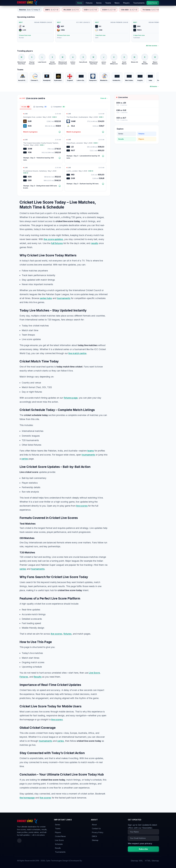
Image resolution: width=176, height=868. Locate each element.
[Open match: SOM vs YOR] (42, 150)
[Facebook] (19, 841)
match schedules (34, 829)
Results (38, 677)
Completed (58, 107)
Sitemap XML (137, 861)
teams (91, 451)
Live (26, 107)
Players (141, 139)
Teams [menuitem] (108, 3)
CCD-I (90, 10)
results (95, 243)
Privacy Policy (98, 832)
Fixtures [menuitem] (89, 3)
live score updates (53, 239)
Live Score (94, 673)
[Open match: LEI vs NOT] (85, 150)
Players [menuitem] (126, 3)
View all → (104, 98)
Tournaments (60, 852)
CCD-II (109, 10)
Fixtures (24, 677)
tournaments (64, 298)
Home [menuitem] (80, 3)
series (25, 459)
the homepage (27, 798)
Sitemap (95, 840)
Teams (58, 828)
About (94, 825)
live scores (82, 506)
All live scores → (152, 46)
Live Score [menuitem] (153, 3)
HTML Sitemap (152, 861)
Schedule (59, 844)
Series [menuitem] (99, 3)
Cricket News (60, 836)
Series (121, 134)
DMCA (94, 836)
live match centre (77, 353)
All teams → (154, 86)
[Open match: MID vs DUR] (85, 178)
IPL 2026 (71, 10)
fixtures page (71, 398)
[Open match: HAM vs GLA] (85, 123)
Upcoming (40, 107)
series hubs (46, 298)
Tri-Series (151, 10)
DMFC (52, 10)
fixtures (68, 634)
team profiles (22, 832)
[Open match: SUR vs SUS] (42, 123)
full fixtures (57, 243)
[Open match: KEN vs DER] (42, 178)
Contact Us (96, 828)
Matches (30, 10)
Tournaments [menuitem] (139, 3)
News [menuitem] (117, 3)
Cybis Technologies (54, 861)
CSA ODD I (129, 10)
